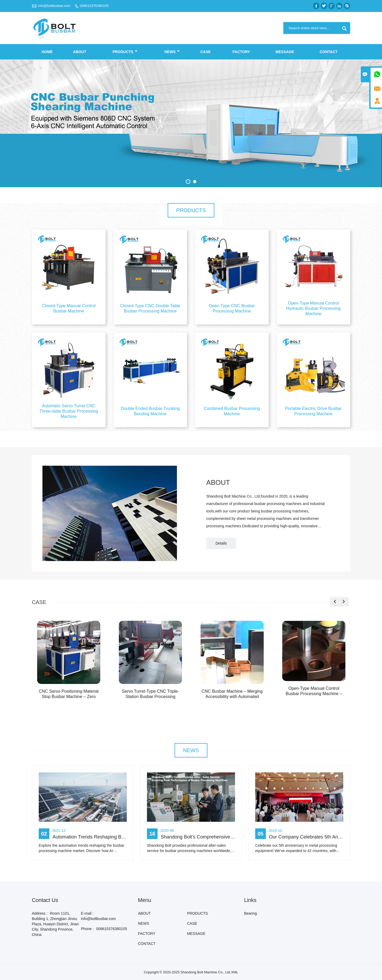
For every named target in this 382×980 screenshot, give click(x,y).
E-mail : (87, 913)
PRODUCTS (125, 52)
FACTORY (241, 52)
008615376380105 (94, 6)
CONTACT (329, 52)
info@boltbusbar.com (54, 6)
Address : (40, 913)
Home (47, 52)
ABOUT (80, 52)
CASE (205, 52)
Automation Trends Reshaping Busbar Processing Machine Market (123, 837)
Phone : (87, 929)
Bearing (250, 913)
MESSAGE (285, 52)
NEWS (172, 52)
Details (221, 543)
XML (235, 972)
